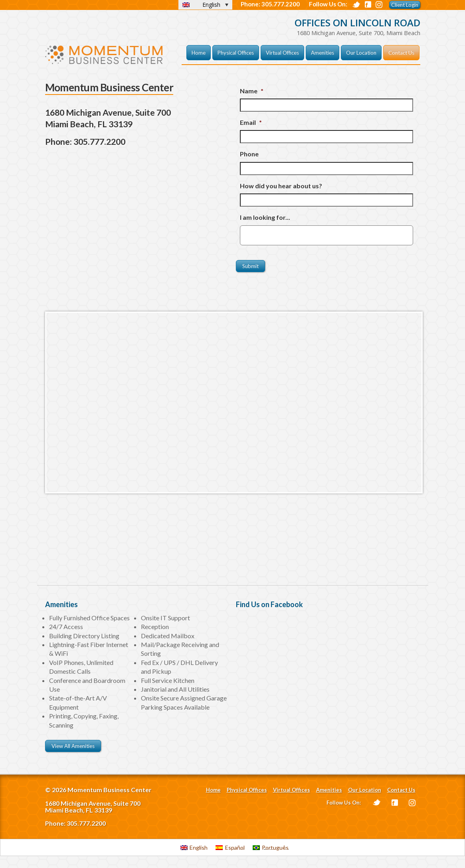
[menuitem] (194, 847)
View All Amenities (73, 746)
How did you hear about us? (281, 186)
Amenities (323, 53)
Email (251, 122)
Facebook (368, 4)
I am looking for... (265, 217)
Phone (249, 154)
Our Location (361, 53)
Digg (379, 5)
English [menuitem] (211, 5)
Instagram (412, 803)
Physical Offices (236, 53)
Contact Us (401, 53)
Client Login (405, 5)
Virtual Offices (282, 53)
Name (252, 91)
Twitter (356, 5)
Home (199, 53)
